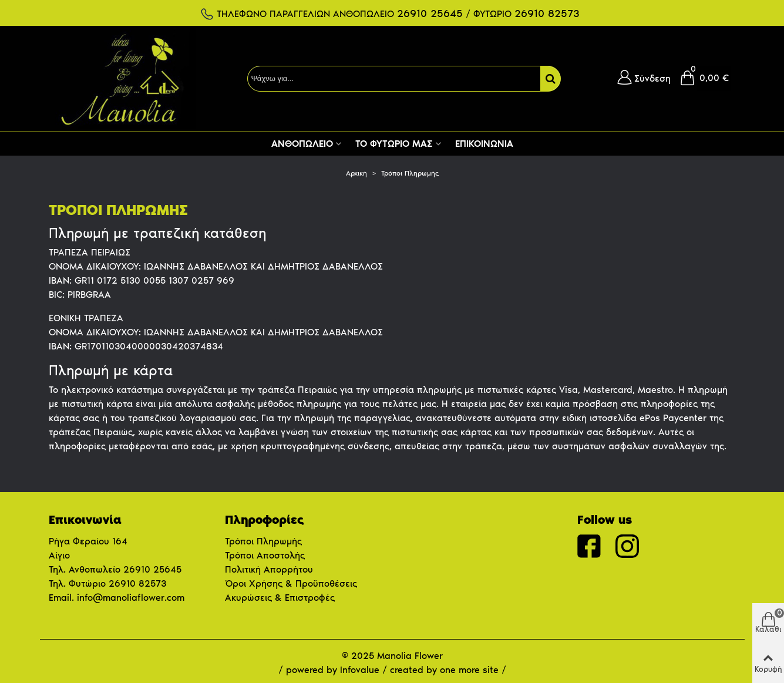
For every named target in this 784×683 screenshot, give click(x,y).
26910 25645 (152, 569)
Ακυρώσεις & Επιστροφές (280, 598)
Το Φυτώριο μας (394, 144)
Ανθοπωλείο (302, 144)
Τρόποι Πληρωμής (263, 541)
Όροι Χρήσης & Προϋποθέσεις (291, 583)
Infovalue (361, 670)
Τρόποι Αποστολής (265, 555)
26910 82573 (137, 583)
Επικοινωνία (484, 144)
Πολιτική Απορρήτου (269, 569)
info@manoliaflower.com (131, 598)
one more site (469, 670)
